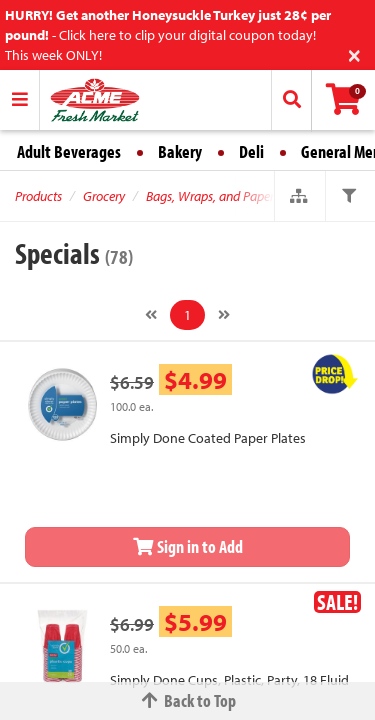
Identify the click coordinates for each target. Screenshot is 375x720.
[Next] (224, 315)
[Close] (354, 53)
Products (38, 196)
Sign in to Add (188, 546)
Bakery (180, 151)
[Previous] (151, 315)
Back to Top (188, 700)
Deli (251, 151)
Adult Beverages (69, 151)
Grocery (104, 196)
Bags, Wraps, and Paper (210, 196)
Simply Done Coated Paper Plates (208, 438)
